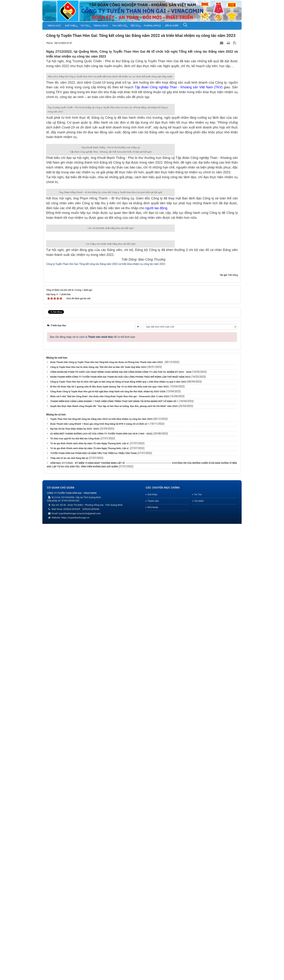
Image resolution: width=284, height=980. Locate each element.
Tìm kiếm (199, 958)
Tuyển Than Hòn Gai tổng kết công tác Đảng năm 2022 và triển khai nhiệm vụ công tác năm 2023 (101, 876)
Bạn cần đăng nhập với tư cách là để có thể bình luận (93, 794)
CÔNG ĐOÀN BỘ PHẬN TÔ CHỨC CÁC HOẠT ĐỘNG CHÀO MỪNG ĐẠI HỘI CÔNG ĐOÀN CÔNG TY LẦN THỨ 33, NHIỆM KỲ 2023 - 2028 (121, 829)
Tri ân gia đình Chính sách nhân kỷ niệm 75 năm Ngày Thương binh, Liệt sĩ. (90, 901)
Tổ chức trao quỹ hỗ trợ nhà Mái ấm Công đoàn (75, 896)
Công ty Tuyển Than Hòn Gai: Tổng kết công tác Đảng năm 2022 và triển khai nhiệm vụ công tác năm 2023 (106, 721)
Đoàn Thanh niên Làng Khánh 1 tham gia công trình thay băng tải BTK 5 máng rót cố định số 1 (100, 881)
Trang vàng (101, 26)
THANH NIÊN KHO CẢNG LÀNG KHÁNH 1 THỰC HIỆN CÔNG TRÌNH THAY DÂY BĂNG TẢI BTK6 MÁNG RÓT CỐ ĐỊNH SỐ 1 (114, 858)
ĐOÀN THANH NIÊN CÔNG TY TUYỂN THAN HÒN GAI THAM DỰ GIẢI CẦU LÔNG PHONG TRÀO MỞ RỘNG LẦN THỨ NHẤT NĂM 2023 (120, 834)
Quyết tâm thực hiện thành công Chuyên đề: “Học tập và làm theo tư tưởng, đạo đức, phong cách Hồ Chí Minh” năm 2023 (114, 863)
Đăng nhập (172, 26)
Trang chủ (54, 26)
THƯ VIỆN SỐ (119, 26)
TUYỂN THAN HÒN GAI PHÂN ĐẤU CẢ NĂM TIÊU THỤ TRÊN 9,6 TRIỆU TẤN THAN (93, 910)
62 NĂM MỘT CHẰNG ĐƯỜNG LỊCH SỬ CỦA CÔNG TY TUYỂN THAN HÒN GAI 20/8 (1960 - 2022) (101, 891)
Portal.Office (152, 26)
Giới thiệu (71, 26)
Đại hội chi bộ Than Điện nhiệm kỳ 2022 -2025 (75, 886)
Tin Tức (85, 26)
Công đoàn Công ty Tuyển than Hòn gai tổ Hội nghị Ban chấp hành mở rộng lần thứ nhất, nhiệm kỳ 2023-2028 (108, 849)
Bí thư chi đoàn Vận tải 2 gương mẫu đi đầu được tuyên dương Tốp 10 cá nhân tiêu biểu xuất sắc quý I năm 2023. (110, 844)
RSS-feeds (153, 965)
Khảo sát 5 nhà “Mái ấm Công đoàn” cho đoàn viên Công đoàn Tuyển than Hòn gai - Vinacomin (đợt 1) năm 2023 (110, 854)
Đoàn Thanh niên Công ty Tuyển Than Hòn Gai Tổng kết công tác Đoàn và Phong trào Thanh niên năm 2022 (107, 819)
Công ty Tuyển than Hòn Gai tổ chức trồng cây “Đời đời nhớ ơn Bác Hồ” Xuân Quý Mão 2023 (98, 824)
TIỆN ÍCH (135, 26)
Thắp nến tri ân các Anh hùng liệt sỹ (69, 915)
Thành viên (153, 958)
